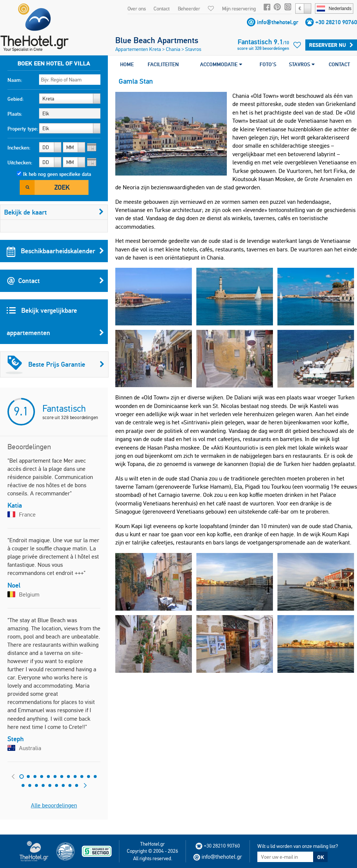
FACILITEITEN (163, 64)
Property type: (23, 129)
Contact (162, 9)
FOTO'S (268, 64)
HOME (127, 64)
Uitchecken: (20, 163)
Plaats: (15, 114)
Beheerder (189, 9)
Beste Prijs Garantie (55, 364)
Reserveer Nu (331, 45)
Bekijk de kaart (54, 212)
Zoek (62, 187)
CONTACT (339, 64)
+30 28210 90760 (336, 22)
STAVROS (302, 64)
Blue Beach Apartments (157, 40)
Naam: (15, 80)
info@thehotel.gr (278, 22)
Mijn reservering (239, 9)
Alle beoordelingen (54, 805)
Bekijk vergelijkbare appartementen (55, 325)
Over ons (137, 9)
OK (321, 857)
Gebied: (16, 99)
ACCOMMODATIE (221, 64)
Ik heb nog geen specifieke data (57, 174)
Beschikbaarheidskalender (55, 251)
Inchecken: (19, 148)
